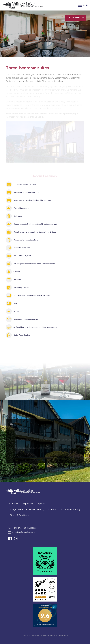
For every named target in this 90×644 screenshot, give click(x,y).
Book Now (13, 504)
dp (62, 636)
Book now (74, 18)
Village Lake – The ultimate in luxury (27, 509)
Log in (66, 636)
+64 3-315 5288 (19, 528)
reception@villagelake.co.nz (24, 532)
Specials (42, 504)
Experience (28, 504)
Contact (52, 509)
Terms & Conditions (19, 515)
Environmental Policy (70, 509)
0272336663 (32, 528)
